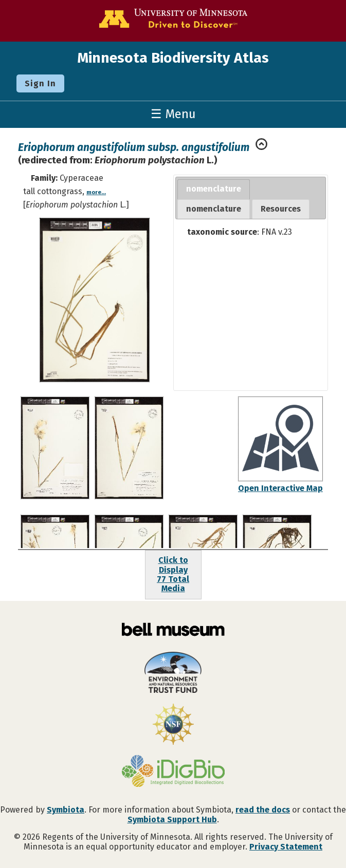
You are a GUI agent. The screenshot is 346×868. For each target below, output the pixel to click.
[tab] (214, 189)
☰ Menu (173, 114)
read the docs (263, 810)
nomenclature (214, 189)
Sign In (40, 83)
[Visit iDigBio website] (173, 772)
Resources (281, 209)
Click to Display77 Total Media (173, 574)
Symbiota (66, 810)
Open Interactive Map (280, 488)
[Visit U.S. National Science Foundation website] (173, 725)
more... (96, 192)
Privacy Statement (286, 847)
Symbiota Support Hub (172, 819)
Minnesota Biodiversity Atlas (173, 58)
